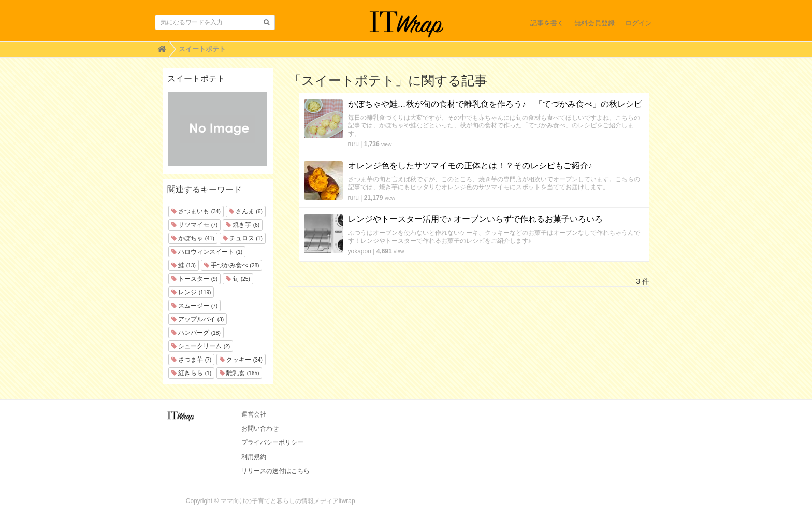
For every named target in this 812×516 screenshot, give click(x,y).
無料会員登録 (594, 23)
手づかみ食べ (232, 265)
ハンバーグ (196, 333)
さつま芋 (191, 360)
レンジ (191, 292)
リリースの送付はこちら (275, 471)
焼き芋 (243, 225)
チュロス (243, 238)
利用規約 (254, 457)
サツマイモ (194, 225)
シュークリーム (201, 346)
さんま (246, 211)
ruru (353, 144)
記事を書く (547, 23)
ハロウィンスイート (207, 252)
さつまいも (196, 211)
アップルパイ (198, 319)
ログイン (639, 23)
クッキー (241, 360)
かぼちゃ (193, 238)
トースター (194, 279)
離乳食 (239, 373)
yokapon (360, 251)
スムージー (194, 306)
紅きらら (191, 373)
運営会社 (254, 414)
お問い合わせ (260, 428)
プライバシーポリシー (272, 442)
